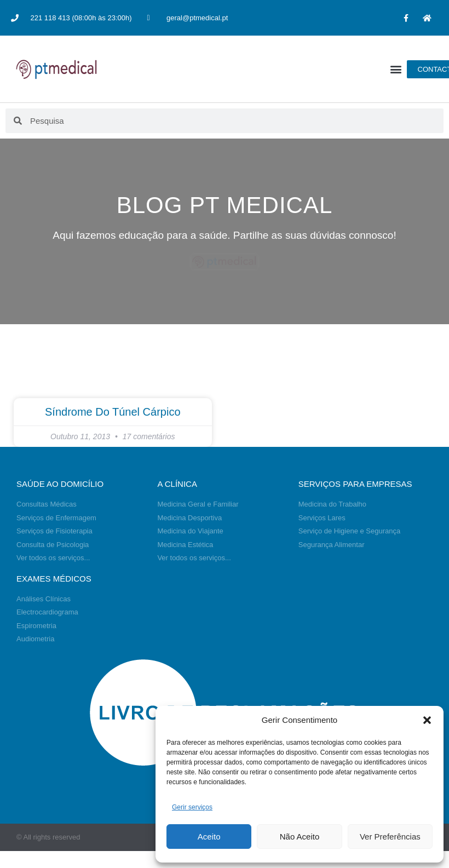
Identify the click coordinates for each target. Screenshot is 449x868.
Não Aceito (300, 837)
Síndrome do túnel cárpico (113, 412)
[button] (427, 720)
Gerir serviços (192, 807)
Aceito (209, 837)
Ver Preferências (390, 837)
